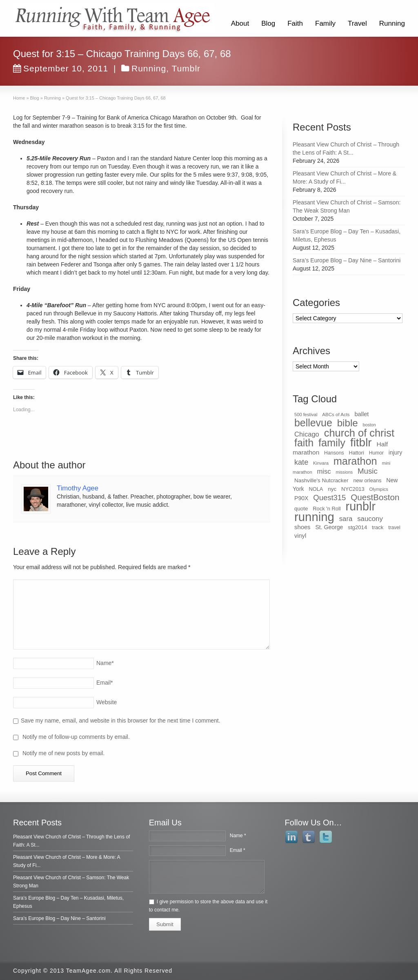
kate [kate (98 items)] (301, 462)
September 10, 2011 (61, 68)
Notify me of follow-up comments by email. (76, 737)
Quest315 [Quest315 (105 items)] (329, 498)
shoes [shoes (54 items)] (302, 527)
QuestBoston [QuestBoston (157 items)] (375, 497)
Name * (238, 836)
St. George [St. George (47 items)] (329, 527)
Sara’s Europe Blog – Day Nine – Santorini (347, 260)
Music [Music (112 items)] (368, 471)
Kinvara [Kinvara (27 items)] (321, 463)
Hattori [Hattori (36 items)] (357, 453)
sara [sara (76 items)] (346, 519)
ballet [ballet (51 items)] (362, 414)
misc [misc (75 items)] (324, 471)
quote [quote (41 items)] (301, 509)
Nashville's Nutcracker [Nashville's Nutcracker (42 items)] (321, 480)
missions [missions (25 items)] (344, 472)
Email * (238, 850)
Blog (268, 23)
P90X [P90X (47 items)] (301, 498)
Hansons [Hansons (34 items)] (334, 453)
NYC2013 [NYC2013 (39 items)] (353, 489)
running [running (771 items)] (314, 517)
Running (392, 23)
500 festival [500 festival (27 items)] (306, 415)
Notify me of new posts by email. (64, 753)
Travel (357, 23)
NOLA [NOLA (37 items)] (316, 489)
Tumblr (186, 68)
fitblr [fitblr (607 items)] (361, 442)
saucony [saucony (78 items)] (370, 519)
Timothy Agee (78, 488)
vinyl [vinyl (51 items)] (300, 536)
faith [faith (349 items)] (304, 443)
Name (105, 663)
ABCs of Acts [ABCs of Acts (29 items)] (336, 415)
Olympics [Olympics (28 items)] (379, 489)
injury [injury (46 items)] (395, 452)
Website (107, 702)
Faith (295, 23)
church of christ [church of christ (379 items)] (359, 433)
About (240, 23)
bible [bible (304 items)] (348, 423)
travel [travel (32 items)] (394, 528)
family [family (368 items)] (332, 443)
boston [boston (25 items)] (369, 425)
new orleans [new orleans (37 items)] (367, 480)
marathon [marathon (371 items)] (355, 461)
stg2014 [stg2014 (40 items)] (357, 527)
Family (325, 23)
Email (104, 683)
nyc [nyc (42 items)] (332, 489)
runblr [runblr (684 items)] (361, 506)
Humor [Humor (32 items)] (376, 453)
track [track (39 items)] (378, 527)
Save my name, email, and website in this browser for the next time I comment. (121, 721)
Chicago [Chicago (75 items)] (307, 434)
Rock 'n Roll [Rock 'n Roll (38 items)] (327, 509)
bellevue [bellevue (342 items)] (313, 423)
